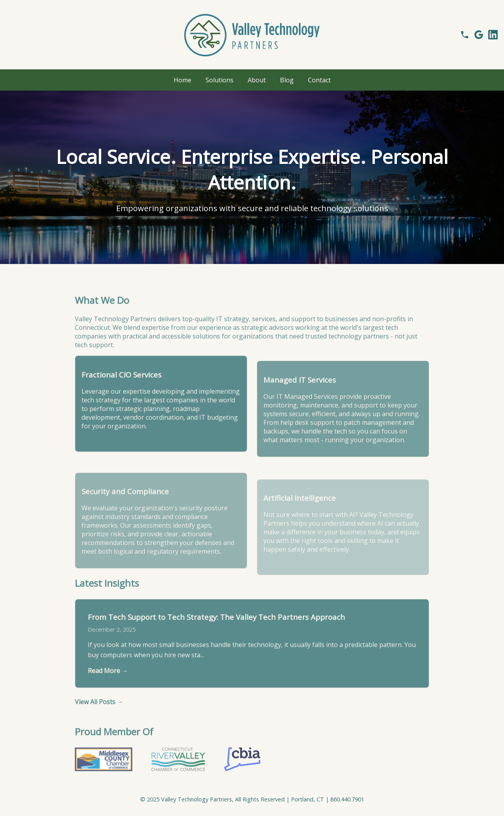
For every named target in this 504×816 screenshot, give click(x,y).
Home (183, 80)
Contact (319, 80)
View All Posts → (99, 713)
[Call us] (465, 35)
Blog (287, 80)
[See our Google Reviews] (479, 35)
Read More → (108, 682)
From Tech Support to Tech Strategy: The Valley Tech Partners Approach (216, 628)
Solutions (220, 80)
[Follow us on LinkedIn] (493, 35)
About (257, 80)
